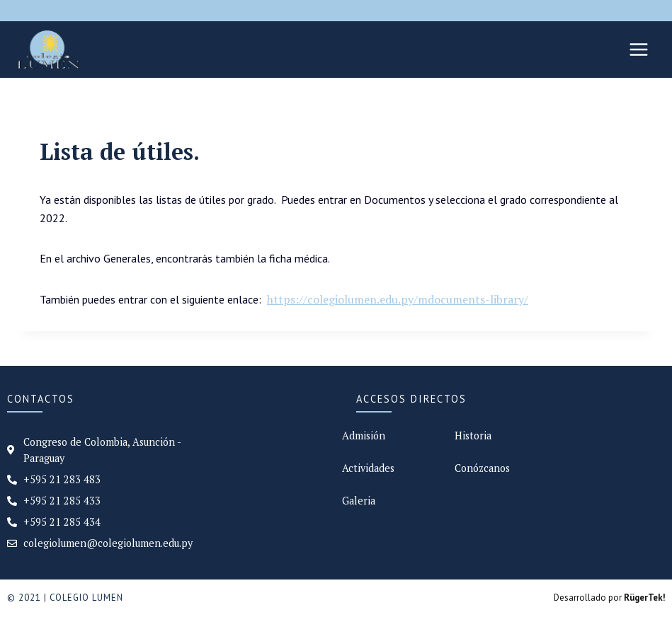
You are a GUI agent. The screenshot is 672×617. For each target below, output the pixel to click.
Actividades (368, 468)
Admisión (364, 436)
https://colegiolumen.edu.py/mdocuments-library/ (398, 299)
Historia (473, 436)
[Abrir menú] (638, 49)
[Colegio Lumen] (49, 50)
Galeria (359, 501)
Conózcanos (482, 468)
